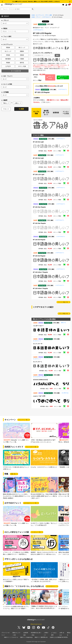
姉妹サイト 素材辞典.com (41, 637)
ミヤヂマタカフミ (46, 17)
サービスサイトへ (51, 586)
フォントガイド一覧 (31, 447)
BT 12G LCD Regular (42, 92)
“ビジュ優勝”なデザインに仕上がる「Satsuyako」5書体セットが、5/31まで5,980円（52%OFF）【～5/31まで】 (36, 1)
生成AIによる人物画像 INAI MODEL (59, 637)
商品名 (4, 28)
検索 (21, 109)
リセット (6, 109)
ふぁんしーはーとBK (39, 396)
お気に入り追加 (50, 77)
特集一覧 (13, 474)
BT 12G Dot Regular (39, 240)
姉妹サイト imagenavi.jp (26, 637)
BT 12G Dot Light (38, 142)
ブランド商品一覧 (63, 314)
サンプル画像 (36, 113)
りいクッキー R (38, 344)
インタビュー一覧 (36, 532)
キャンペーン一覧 (23, 420)
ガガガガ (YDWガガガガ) (40, 380)
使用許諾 (56, 113)
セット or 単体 (7, 84)
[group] (16, 433)
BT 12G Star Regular (39, 207)
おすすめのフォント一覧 (30, 503)
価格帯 (4, 100)
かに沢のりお (65, 393)
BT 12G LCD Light (39, 174)
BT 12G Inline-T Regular (40, 272)
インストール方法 (66, 113)
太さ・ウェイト (7, 76)
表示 (57, 55)
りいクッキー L (37, 362)
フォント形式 (6, 36)
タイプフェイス (40, 15)
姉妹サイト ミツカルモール (11, 637)
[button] (69, 432)
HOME (33, 15)
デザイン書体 (49, 15)
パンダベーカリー (38, 326)
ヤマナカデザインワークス (40, 377)
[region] (51, 60)
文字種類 (5, 92)
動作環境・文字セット (46, 113)
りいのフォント (37, 341)
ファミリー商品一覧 (63, 302)
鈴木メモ (63, 323)
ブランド (5, 20)
